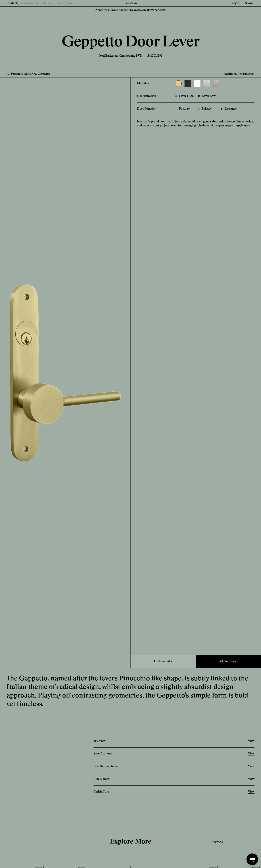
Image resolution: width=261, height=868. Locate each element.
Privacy (205, 109)
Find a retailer (163, 661)
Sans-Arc (30, 74)
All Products (15, 74)
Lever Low (207, 96)
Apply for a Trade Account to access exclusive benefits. (130, 10)
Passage (182, 109)
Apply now (243, 126)
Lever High (184, 96)
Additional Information (239, 74)
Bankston (130, 3)
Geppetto (44, 74)
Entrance (229, 109)
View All (217, 842)
